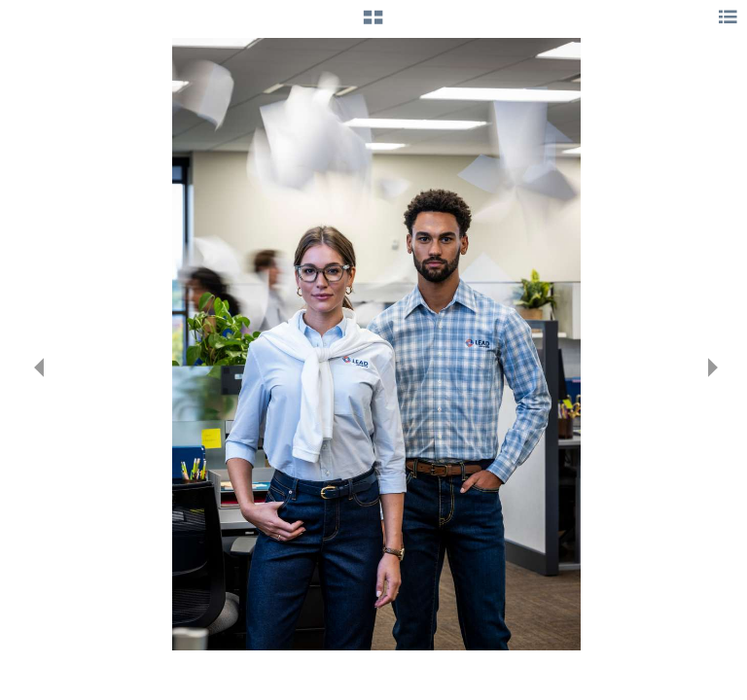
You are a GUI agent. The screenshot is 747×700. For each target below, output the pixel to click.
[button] (373, 24)
